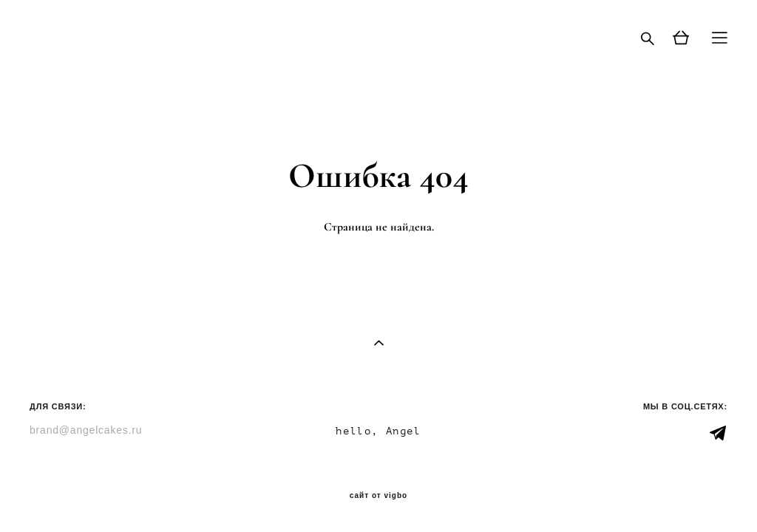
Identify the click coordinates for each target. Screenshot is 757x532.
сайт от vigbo (378, 496)
